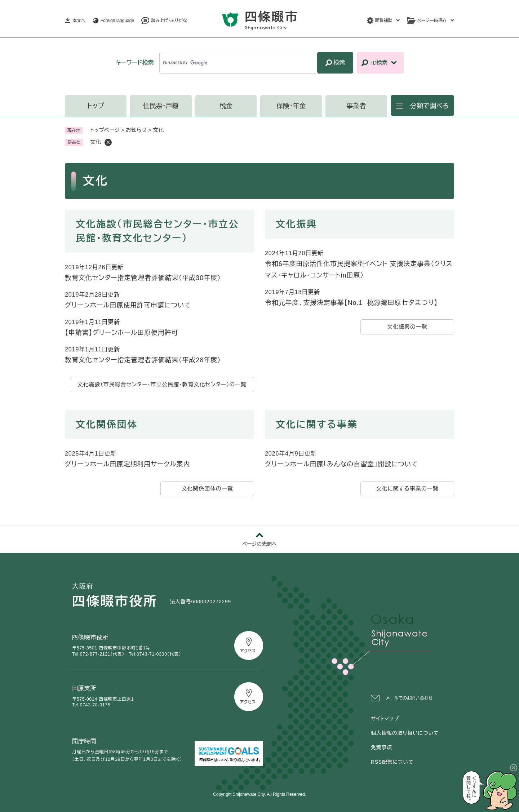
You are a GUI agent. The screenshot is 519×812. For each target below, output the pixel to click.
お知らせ (136, 130)
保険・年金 (291, 106)
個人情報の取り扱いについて (405, 733)
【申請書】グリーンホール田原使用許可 (122, 333)
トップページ (105, 130)
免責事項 (382, 747)
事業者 (356, 106)
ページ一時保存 (432, 21)
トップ (96, 106)
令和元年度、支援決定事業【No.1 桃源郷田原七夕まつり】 (351, 303)
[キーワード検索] (238, 63)
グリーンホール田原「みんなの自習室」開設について (341, 464)
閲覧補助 (384, 21)
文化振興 (296, 224)
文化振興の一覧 (407, 327)
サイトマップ (385, 719)
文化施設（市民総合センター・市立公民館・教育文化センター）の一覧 (162, 384)
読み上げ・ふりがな (169, 21)
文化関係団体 (107, 425)
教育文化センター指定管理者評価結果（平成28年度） (143, 360)
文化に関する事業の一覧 (407, 489)
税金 (226, 106)
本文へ (79, 21)
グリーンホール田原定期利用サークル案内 (127, 464)
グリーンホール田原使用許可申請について (128, 305)
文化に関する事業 (317, 425)
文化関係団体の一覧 (207, 489)
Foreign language (117, 21)
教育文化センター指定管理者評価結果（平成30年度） (143, 278)
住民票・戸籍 (161, 106)
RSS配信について (392, 762)
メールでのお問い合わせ (409, 698)
